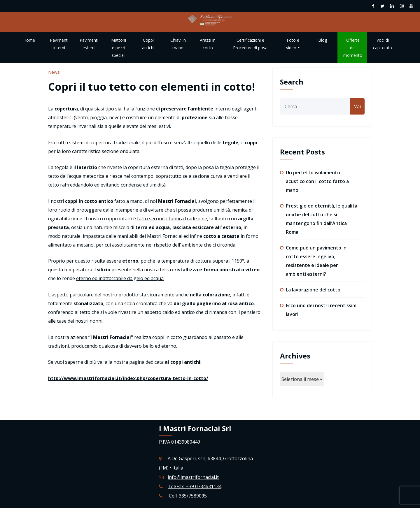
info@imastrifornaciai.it (193, 477)
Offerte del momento (353, 48)
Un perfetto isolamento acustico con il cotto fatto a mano (317, 181)
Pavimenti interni (59, 44)
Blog (323, 40)
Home (29, 40)
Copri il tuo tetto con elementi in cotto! (152, 87)
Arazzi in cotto (208, 44)
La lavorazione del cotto (313, 290)
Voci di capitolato (383, 44)
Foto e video (293, 44)
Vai (357, 106)
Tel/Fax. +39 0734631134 (195, 486)
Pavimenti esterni (89, 44)
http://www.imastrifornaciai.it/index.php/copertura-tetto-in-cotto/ (128, 378)
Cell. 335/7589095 (187, 496)
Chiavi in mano (178, 44)
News (54, 72)
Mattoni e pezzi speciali (119, 48)
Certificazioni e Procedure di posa (250, 44)
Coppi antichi (148, 44)
